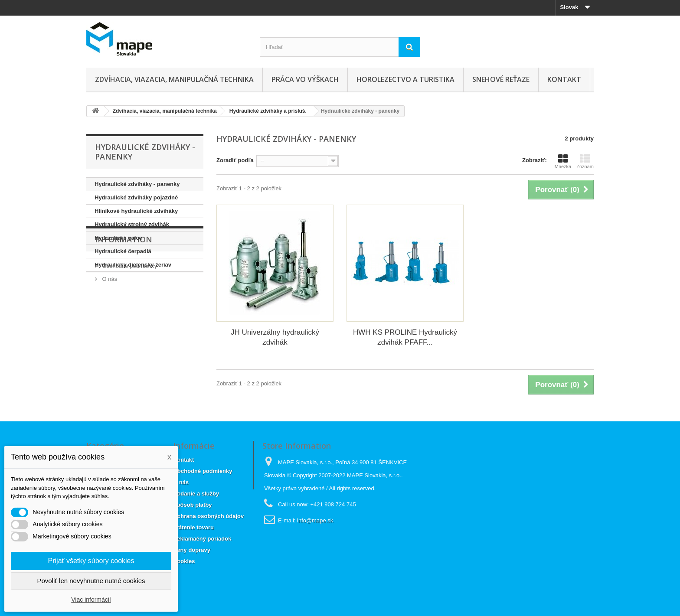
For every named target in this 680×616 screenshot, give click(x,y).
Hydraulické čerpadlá (123, 251)
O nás (109, 334)
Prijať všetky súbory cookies (91, 561)
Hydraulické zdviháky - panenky (137, 184)
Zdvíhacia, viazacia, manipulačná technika (174, 79)
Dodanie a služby (196, 494)
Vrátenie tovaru (193, 527)
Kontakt (564, 79)
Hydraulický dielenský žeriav (133, 265)
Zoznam (585, 161)
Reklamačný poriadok (202, 539)
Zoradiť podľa (235, 160)
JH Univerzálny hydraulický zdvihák (275, 337)
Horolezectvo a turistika (405, 79)
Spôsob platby (193, 505)
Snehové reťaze (501, 79)
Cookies (184, 561)
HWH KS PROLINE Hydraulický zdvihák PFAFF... (405, 337)
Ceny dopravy (192, 550)
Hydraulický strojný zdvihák (132, 224)
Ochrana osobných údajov (208, 516)
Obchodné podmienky (129, 321)
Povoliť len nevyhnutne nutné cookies (91, 581)
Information (124, 298)
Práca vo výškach (305, 79)
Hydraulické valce (118, 238)
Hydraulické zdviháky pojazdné (136, 197)
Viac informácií (91, 600)
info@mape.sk (315, 520)
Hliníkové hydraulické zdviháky (136, 211)
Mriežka (563, 161)
